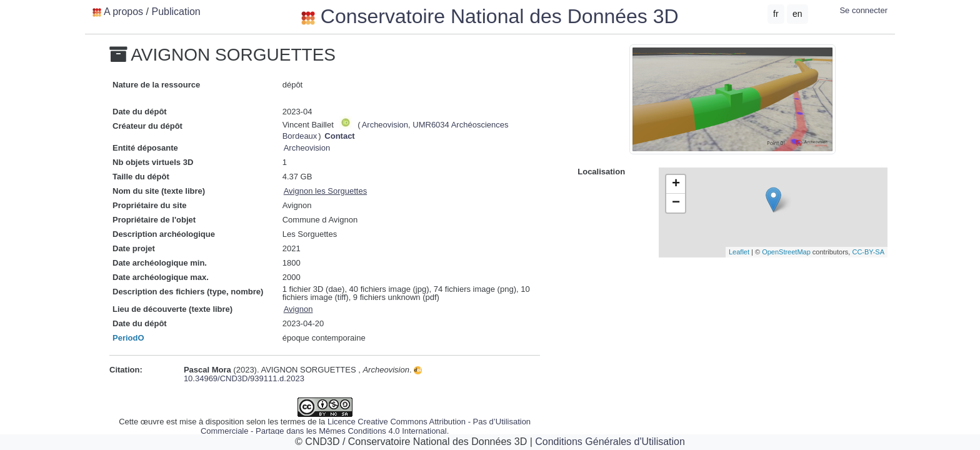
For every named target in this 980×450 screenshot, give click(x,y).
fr (776, 14)
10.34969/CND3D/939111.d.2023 (303, 375)
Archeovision (307, 148)
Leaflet (739, 252)
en (797, 14)
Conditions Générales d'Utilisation (610, 442)
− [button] (676, 203)
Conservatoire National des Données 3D (490, 16)
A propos (123, 12)
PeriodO (128, 338)
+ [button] (676, 184)
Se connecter (863, 10)
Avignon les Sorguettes (325, 191)
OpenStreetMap (786, 252)
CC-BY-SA (868, 252)
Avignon (298, 309)
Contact (339, 136)
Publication (176, 12)
